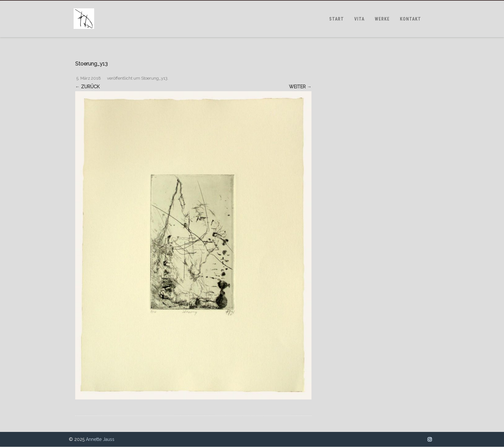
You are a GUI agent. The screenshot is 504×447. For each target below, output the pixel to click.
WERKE (382, 19)
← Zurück (87, 87)
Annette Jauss (100, 439)
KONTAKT (410, 19)
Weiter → (300, 87)
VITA (359, 19)
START (337, 19)
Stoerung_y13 (154, 78)
